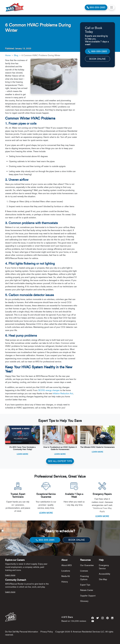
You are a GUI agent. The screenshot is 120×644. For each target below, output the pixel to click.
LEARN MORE (46, 513)
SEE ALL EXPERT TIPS (60, 461)
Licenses (84, 571)
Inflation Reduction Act (63, 393)
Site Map (103, 579)
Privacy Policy (47, 632)
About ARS (67, 565)
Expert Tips (85, 585)
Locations (66, 571)
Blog (16, 55)
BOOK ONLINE (97, 59)
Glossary (84, 601)
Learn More (22, 454)
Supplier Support (88, 596)
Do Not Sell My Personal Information (22, 632)
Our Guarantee (87, 565)
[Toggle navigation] (112, 7)
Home (8, 55)
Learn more (10, 575)
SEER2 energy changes (49, 390)
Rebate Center (87, 590)
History (65, 582)
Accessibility (105, 574)
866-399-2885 (97, 51)
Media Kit (66, 576)
